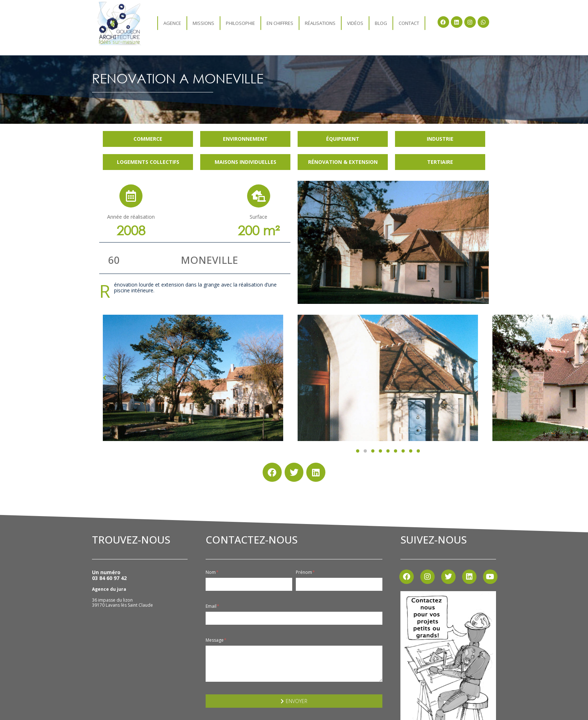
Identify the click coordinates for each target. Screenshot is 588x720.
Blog (381, 23)
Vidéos (355, 23)
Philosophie (240, 23)
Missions (203, 23)
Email (212, 606)
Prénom (305, 572)
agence (172, 23)
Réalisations (320, 23)
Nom (212, 572)
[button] (358, 451)
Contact (409, 23)
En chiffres (280, 23)
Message (216, 640)
